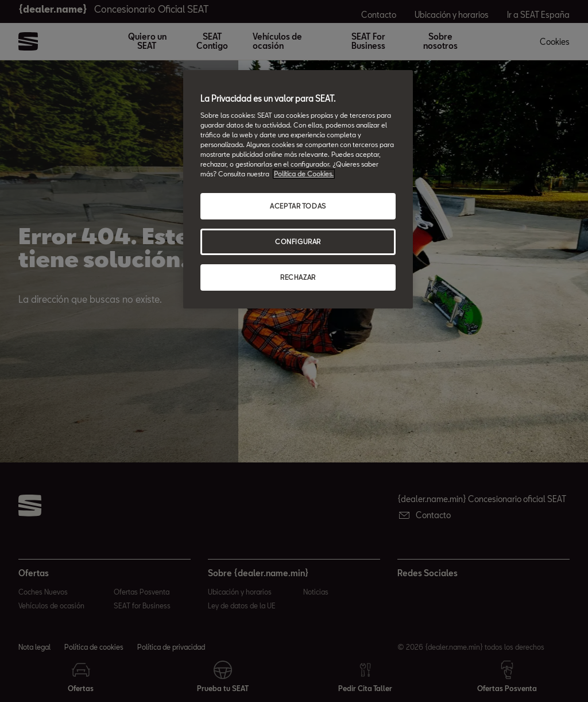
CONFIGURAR (298, 242)
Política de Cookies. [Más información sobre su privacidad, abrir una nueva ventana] (304, 174)
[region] (298, 189)
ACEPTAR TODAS (298, 206)
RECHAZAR (298, 277)
